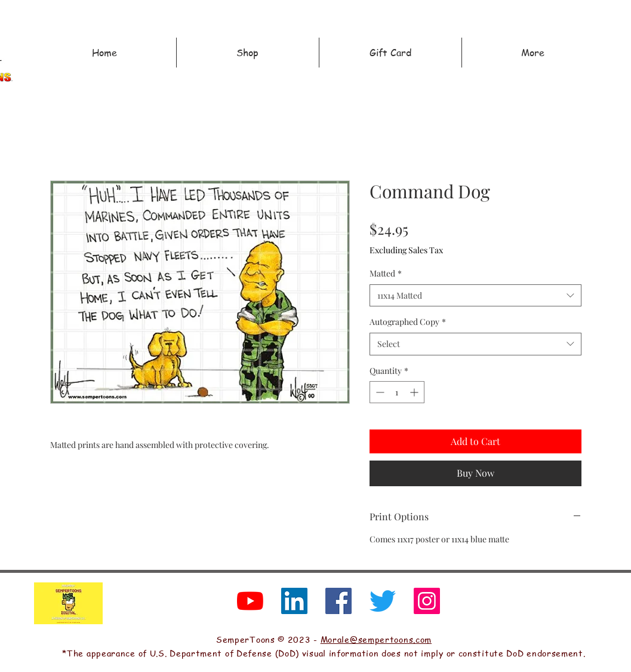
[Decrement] (379, 392)
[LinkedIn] (294, 601)
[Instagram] (427, 601)
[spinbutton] (397, 392)
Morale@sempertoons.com (376, 639)
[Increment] (415, 392)
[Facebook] (338, 601)
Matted (386, 273)
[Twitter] (383, 601)
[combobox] (475, 296)
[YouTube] (250, 601)
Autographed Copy (408, 322)
